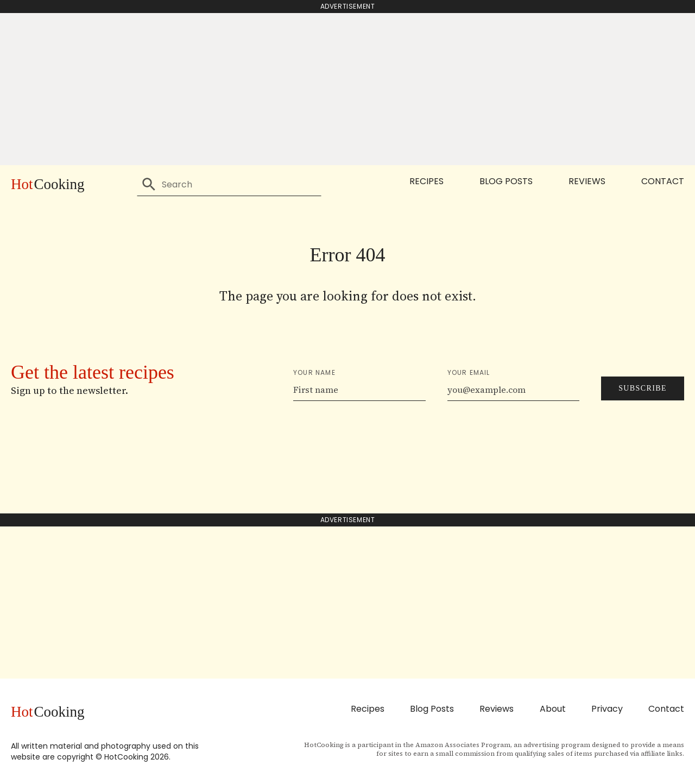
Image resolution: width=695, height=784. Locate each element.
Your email (469, 372)
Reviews (587, 181)
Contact (663, 181)
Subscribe (643, 388)
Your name (314, 372)
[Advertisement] (347, 89)
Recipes (427, 181)
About (553, 709)
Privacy (607, 709)
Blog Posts (506, 181)
